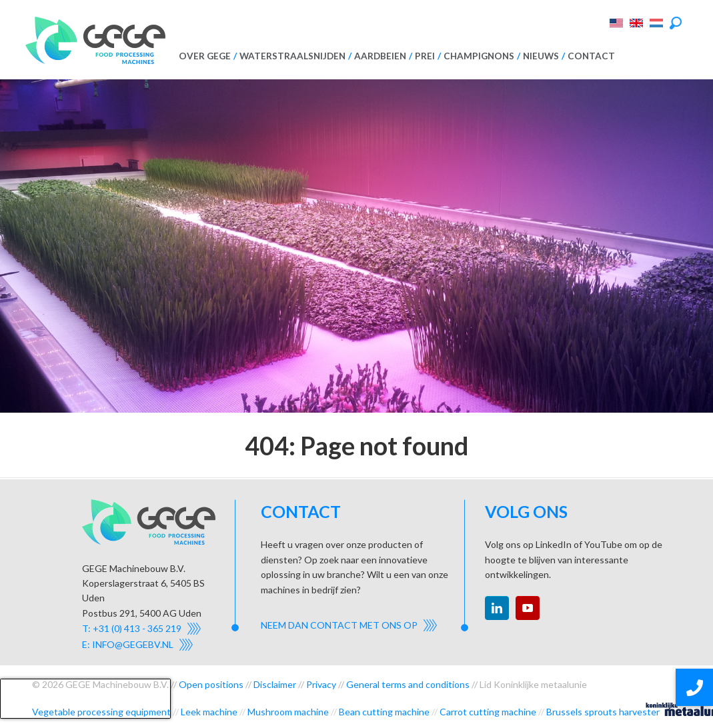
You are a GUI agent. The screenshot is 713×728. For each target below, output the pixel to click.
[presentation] (85, 699)
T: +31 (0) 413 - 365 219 (132, 628)
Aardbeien (380, 56)
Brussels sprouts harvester (603, 712)
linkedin (497, 608)
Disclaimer (275, 684)
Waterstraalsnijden (292, 56)
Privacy (321, 684)
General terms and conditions (408, 684)
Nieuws (541, 56)
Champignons (479, 56)
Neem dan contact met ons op (339, 625)
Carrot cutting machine (488, 712)
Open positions (211, 684)
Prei (425, 56)
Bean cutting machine (384, 712)
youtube (528, 608)
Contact (591, 56)
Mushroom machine (288, 712)
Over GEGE (205, 56)
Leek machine (209, 712)
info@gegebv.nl (133, 644)
